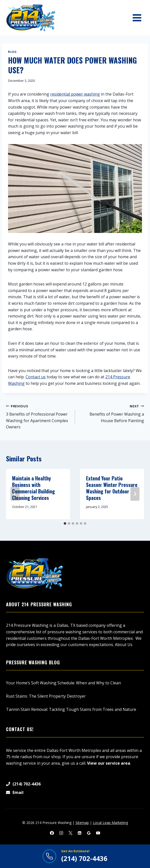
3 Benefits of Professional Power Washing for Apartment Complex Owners (39, 416)
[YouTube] (98, 833)
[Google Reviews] (89, 833)
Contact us (36, 377)
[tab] (65, 523)
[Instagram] (61, 833)
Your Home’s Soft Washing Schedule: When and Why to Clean (63, 683)
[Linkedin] (80, 833)
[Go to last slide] (15, 494)
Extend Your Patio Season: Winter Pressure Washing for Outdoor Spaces (112, 488)
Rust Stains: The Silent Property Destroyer (46, 696)
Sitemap (82, 823)
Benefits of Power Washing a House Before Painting (111, 413)
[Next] (135, 494)
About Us (124, 645)
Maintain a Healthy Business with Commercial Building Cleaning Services (33, 488)
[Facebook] (52, 833)
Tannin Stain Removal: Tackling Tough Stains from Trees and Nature (71, 709)
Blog (12, 52)
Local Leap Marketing (110, 823)
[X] (70, 833)
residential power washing (75, 94)
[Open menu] (137, 18)
